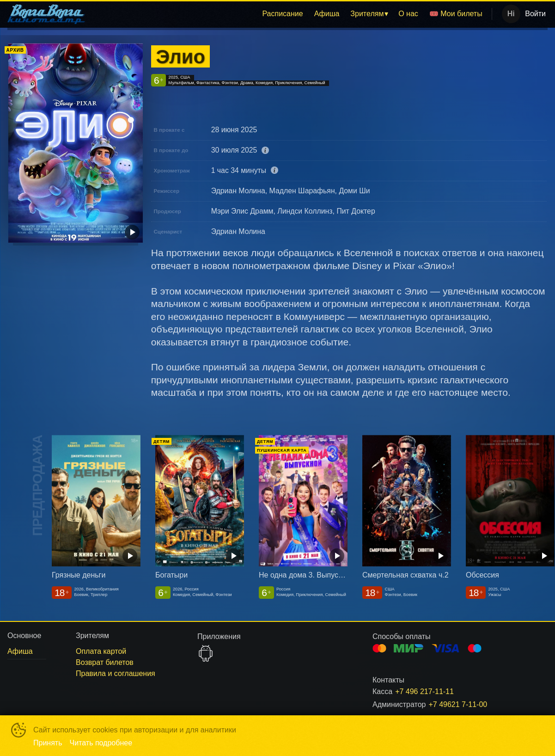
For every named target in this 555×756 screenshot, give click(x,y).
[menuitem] (282, 14)
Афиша (327, 14)
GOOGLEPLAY (206, 653)
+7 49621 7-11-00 (458, 704)
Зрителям (367, 14)
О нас (408, 14)
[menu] (290, 14)
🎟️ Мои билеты (456, 14)
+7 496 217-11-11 (424, 691)
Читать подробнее (101, 743)
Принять (48, 743)
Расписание (282, 14)
